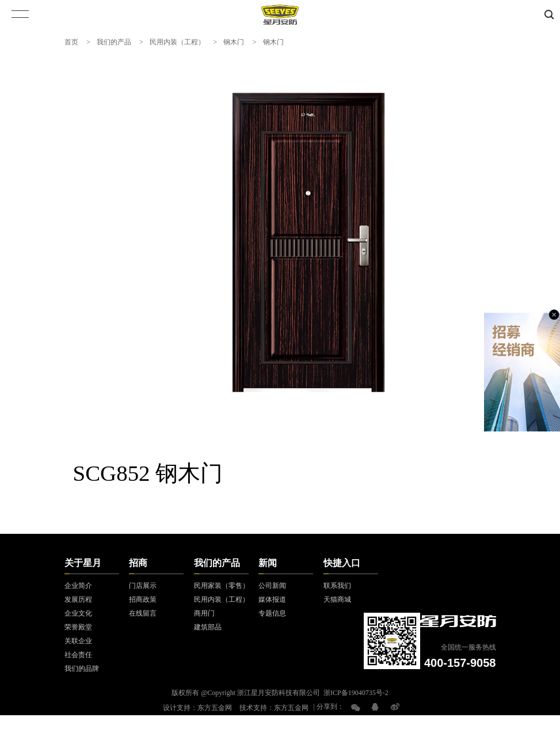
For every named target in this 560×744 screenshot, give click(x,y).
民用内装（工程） (177, 42)
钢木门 (234, 42)
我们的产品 (114, 42)
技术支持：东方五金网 (274, 708)
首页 (71, 42)
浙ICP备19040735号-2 (356, 693)
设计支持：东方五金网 (197, 708)
